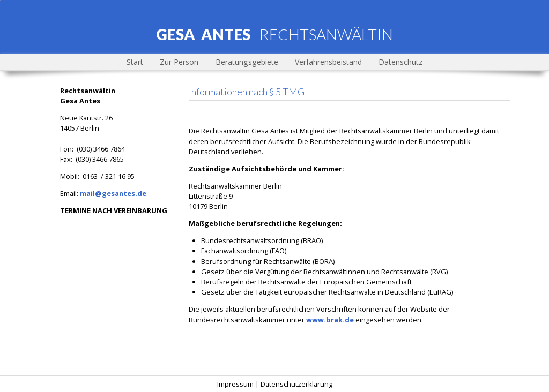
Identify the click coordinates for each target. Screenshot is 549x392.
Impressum (235, 384)
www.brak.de (330, 320)
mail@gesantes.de (113, 193)
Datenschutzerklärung (296, 384)
